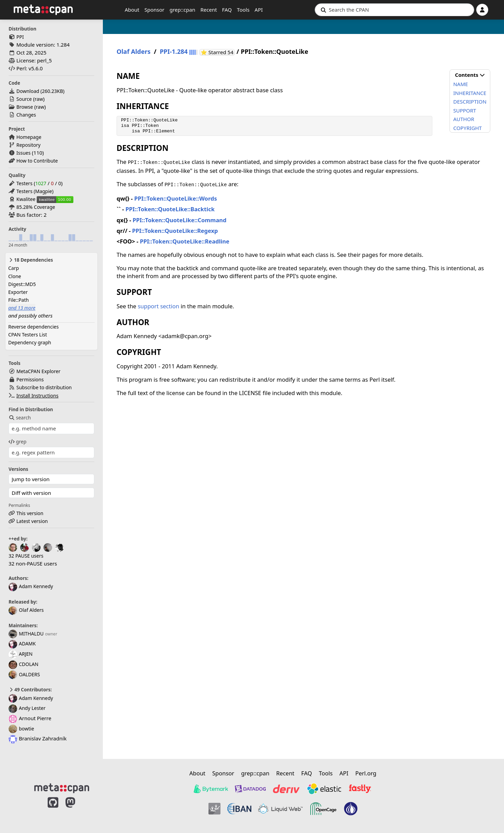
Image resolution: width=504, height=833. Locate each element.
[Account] (482, 10)
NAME (461, 84)
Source (24, 99)
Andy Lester (27, 708)
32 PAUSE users (26, 556)
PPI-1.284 (174, 52)
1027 (41, 183)
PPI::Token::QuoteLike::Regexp (175, 231)
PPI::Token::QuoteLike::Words (175, 198)
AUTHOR (464, 119)
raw (39, 99)
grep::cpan (182, 10)
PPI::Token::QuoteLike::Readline (185, 241)
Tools (243, 10)
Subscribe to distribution (44, 387)
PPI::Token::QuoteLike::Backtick (170, 209)
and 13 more (22, 308)
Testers (25, 183)
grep (17, 442)
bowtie (21, 729)
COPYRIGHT (467, 128)
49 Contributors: (30, 690)
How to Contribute (37, 161)
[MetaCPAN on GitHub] (53, 810)
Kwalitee (26, 199)
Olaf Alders (26, 610)
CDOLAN (23, 664)
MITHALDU (26, 634)
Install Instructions (38, 396)
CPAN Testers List (28, 335)
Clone (15, 276)
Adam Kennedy (31, 586)
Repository (28, 145)
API (259, 10)
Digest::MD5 (22, 284)
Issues (23, 153)
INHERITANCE (470, 93)
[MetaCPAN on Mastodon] (77, 810)
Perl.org (366, 773)
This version (30, 513)
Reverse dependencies (33, 327)
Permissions (30, 379)
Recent (208, 10)
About (132, 10)
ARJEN (21, 654)
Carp (14, 268)
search (20, 418)
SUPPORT (465, 110)
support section (159, 306)
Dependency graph (30, 342)
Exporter (18, 292)
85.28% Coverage (36, 207)
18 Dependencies (31, 260)
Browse (25, 107)
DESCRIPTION (470, 102)
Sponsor (154, 10)
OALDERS (24, 674)
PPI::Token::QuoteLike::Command (180, 220)
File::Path (19, 300)
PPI (20, 37)
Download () (40, 91)
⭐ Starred (218, 52)
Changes (26, 115)
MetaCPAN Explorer (38, 371)
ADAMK (22, 644)
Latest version (32, 521)
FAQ (227, 10)
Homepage (29, 137)
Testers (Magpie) (35, 191)
